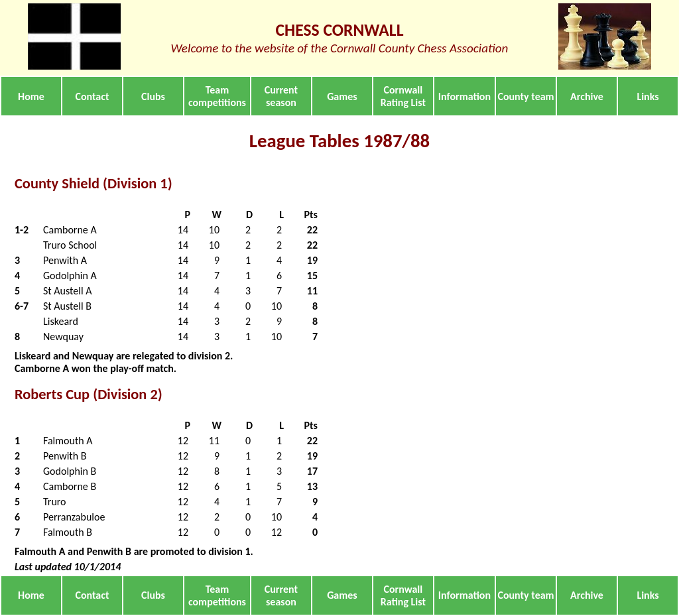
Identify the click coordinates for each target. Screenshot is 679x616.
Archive (587, 96)
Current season (281, 96)
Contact (92, 96)
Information (464, 96)
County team (525, 96)
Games (342, 96)
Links (648, 96)
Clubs (153, 96)
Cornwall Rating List (403, 96)
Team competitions (217, 96)
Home (31, 96)
